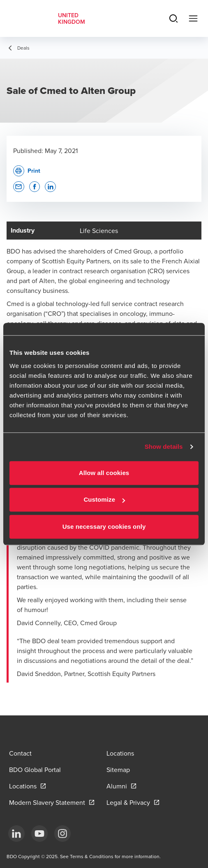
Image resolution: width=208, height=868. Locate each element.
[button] (19, 187)
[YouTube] (39, 834)
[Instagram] (62, 834)
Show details (164, 447)
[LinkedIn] (16, 834)
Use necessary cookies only (104, 527)
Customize (104, 499)
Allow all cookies (104, 473)
